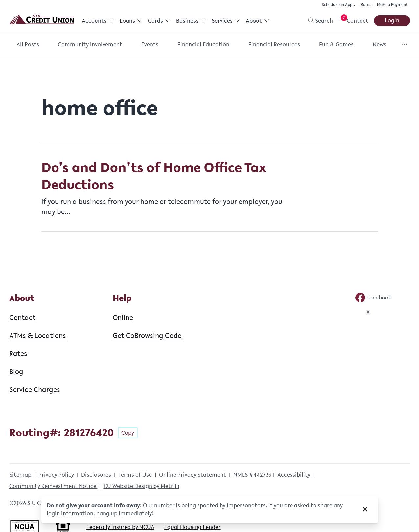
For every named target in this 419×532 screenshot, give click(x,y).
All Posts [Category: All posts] (28, 44)
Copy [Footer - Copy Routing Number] (128, 433)
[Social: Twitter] (362, 312)
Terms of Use (136, 475)
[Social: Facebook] (373, 298)
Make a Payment (392, 4)
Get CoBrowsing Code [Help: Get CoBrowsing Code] (147, 335)
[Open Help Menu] (353, 21)
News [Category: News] (380, 44)
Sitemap (21, 475)
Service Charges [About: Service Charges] (35, 389)
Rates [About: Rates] (18, 353)
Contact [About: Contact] (22, 317)
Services (225, 21)
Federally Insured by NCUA (120, 527)
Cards (159, 21)
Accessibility (294, 475)
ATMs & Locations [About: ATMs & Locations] (38, 335)
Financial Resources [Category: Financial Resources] (274, 44)
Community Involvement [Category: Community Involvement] (90, 44)
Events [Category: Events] (150, 44)
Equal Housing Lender (192, 527)
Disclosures (97, 475)
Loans (131, 21)
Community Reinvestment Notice (53, 486)
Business (191, 21)
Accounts (98, 21)
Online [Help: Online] (123, 317)
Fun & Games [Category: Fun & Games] (336, 44)
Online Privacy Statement (193, 475)
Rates (366, 4)
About (257, 21)
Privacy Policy (57, 475)
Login (392, 20)
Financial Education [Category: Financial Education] (203, 44)
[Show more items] (404, 44)
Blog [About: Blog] (16, 371)
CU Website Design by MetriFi (141, 486)
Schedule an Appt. (338, 4)
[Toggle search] (318, 21)
